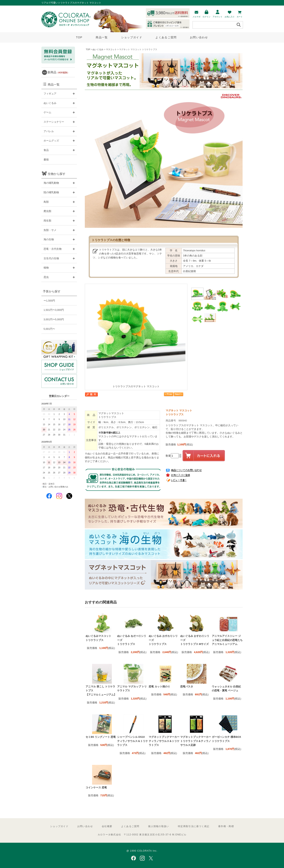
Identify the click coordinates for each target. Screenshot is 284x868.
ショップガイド (132, 37)
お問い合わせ (199, 37)
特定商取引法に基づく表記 (194, 826)
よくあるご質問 (166, 37)
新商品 (58, 72)
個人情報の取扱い (159, 826)
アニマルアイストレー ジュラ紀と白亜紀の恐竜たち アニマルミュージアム (227, 640)
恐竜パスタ (187, 687)
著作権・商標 (226, 826)
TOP (79, 37)
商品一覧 (102, 37)
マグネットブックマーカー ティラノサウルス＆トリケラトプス (164, 741)
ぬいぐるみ (98, 49)
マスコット (111, 49)
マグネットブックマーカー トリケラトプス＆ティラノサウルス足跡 (196, 741)
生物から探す (57, 174)
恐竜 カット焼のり (159, 687)
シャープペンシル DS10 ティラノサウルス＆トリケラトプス (133, 741)
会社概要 (107, 826)
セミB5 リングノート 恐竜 (101, 737)
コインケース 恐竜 (96, 787)
